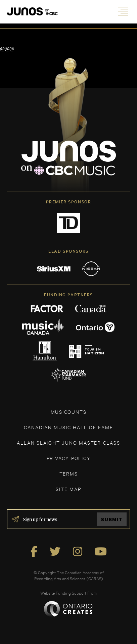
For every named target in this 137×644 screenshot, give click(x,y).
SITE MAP (68, 489)
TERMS (69, 473)
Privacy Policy (69, 458)
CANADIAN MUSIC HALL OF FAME (68, 427)
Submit (112, 519)
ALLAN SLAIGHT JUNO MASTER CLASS (68, 442)
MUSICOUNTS (69, 412)
